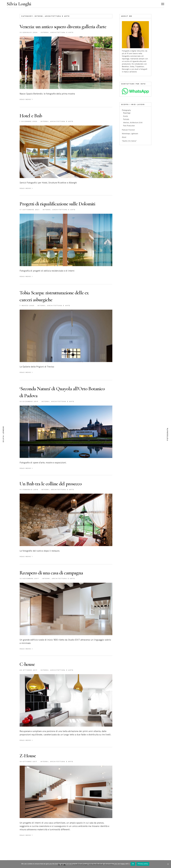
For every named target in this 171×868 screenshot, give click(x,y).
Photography (127, 110)
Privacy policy (143, 864)
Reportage (127, 113)
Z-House (29, 764)
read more (27, 106)
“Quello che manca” (130, 140)
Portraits (127, 119)
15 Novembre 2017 (30, 587)
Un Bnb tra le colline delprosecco (57, 491)
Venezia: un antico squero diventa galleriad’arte (56, 30)
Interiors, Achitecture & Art (134, 122)
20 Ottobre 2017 (30, 678)
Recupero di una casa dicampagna (57, 581)
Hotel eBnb (33, 123)
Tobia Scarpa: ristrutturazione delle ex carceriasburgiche (61, 304)
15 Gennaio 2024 (30, 39)
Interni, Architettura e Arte (61, 39)
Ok (133, 864)
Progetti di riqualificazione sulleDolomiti (65, 211)
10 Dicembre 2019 (30, 409)
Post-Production (130, 125)
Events (126, 116)
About (124, 136)
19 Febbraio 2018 (30, 497)
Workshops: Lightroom (131, 133)
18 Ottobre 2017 (29, 770)
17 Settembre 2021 (31, 217)
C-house (29, 672)
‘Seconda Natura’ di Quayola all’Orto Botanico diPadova (60, 400)
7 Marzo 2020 (28, 313)
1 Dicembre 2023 (29, 128)
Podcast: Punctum (129, 129)
